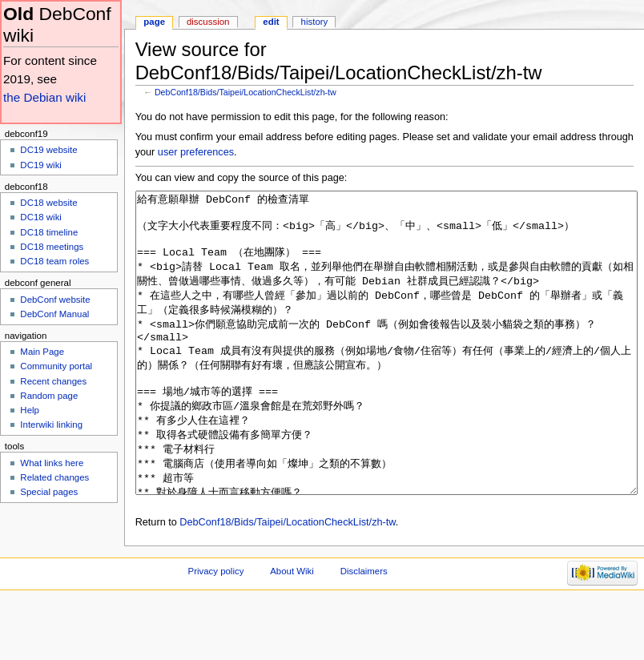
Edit (271, 22)
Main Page (42, 352)
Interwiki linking (51, 425)
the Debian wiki (44, 97)
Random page (49, 396)
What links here (52, 463)
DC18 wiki (41, 217)
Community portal (56, 366)
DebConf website (55, 300)
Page (154, 22)
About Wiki (292, 631)
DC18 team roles (54, 261)
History (315, 22)
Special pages (49, 492)
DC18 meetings (52, 247)
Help (30, 410)
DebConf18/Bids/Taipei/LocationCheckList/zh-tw (246, 92)
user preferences (196, 152)
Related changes (54, 477)
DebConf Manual (54, 314)
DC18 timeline (49, 232)
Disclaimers (364, 631)
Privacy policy (216, 631)
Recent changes (53, 381)
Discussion (208, 22)
